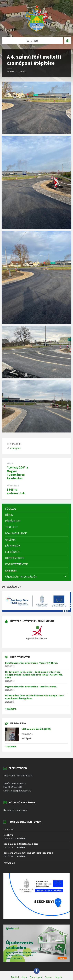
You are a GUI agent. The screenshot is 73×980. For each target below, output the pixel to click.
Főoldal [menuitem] (15, 977)
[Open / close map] (68, 41)
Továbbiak (11, 709)
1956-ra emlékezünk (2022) (36, 729)
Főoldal (11, 72)
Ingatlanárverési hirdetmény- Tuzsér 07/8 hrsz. (31, 663)
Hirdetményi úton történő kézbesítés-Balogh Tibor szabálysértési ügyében (34, 697)
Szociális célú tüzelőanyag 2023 (21, 844)
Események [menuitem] (36, 977)
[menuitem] (36, 509)
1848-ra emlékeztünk (16, 491)
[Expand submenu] (65, 577)
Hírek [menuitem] (24, 977)
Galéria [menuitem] (48, 977)
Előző (10, 464)
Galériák (22, 72)
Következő (13, 486)
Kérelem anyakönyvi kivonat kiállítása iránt (28, 853)
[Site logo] (37, 31)
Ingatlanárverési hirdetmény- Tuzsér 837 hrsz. (31, 687)
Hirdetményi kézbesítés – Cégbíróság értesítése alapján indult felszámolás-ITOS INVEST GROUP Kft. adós (34, 675)
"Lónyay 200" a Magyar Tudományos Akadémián (17, 473)
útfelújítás (15, 448)
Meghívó (8, 835)
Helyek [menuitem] (58, 977)
